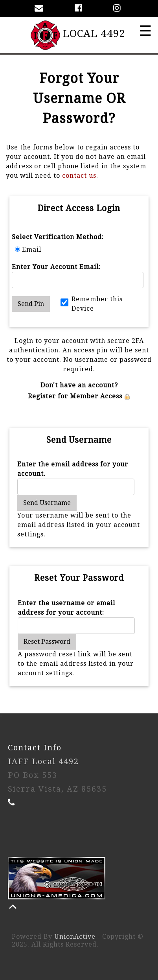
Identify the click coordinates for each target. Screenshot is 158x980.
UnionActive (75, 937)
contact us (79, 176)
